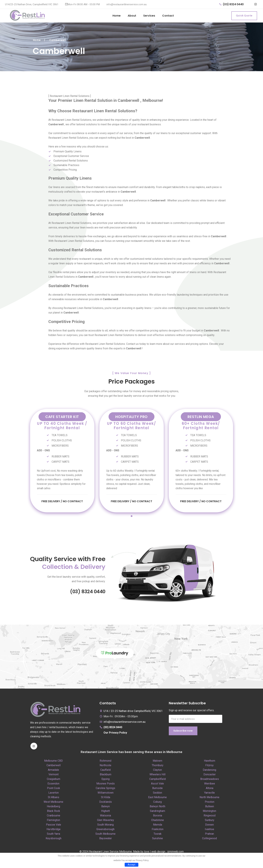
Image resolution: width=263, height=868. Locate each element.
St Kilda (106, 799)
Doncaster (210, 776)
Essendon (53, 786)
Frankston (158, 831)
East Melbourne (157, 799)
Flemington (53, 822)
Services (149, 16)
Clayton (157, 772)
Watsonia (105, 818)
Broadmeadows (210, 781)
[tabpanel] (62, 461)
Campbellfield (158, 781)
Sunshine (157, 840)
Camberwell (54, 767)
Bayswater (106, 840)
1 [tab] (132, 518)
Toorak (158, 836)
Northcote (105, 767)
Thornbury (158, 767)
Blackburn (106, 776)
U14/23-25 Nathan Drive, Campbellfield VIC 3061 (32, 4)
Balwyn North (157, 808)
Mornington (209, 813)
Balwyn (106, 808)
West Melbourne (53, 804)
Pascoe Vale (54, 827)
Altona (210, 790)
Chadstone (158, 822)
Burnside (157, 790)
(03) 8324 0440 (232, 4)
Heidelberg (53, 808)
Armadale (53, 772)
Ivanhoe (209, 831)
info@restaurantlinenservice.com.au (127, 4)
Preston (210, 804)
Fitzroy (209, 767)
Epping (106, 781)
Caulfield (105, 772)
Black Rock (54, 813)
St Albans (54, 799)
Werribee (210, 786)
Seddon (157, 795)
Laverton (54, 795)
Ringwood (210, 818)
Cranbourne (54, 818)
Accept (131, 865)
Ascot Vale (157, 786)
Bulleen (210, 808)
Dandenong (209, 772)
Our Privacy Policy (115, 735)
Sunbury (210, 822)
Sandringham (157, 813)
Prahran (209, 836)
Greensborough (105, 831)
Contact (168, 16)
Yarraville (209, 795)
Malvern (157, 763)
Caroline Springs (105, 790)
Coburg (157, 804)
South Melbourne (105, 836)
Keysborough (54, 840)
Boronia (158, 818)
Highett (105, 813)
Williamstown (106, 795)
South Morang (105, 827)
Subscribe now (183, 733)
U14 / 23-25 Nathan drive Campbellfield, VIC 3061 (133, 713)
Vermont (54, 776)
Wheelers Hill (157, 776)
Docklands (106, 804)
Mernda (158, 827)
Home (117, 16)
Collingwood (209, 840)
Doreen (209, 827)
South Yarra (53, 836)
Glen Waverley (106, 822)
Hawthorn (210, 763)
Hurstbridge (54, 831)
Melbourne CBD (53, 763)
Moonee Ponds (106, 786)
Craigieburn (54, 781)
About (132, 16)
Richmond (105, 763)
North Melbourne (209, 799)
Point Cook (54, 790)
